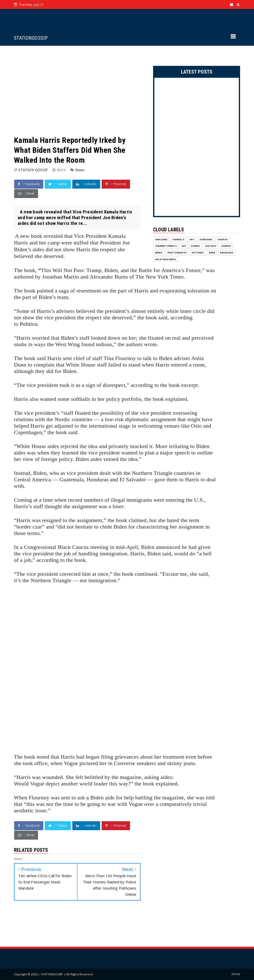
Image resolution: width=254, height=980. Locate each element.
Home (236, 974)
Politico (29, 324)
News (80, 170)
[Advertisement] (77, 90)
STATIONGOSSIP (31, 38)
